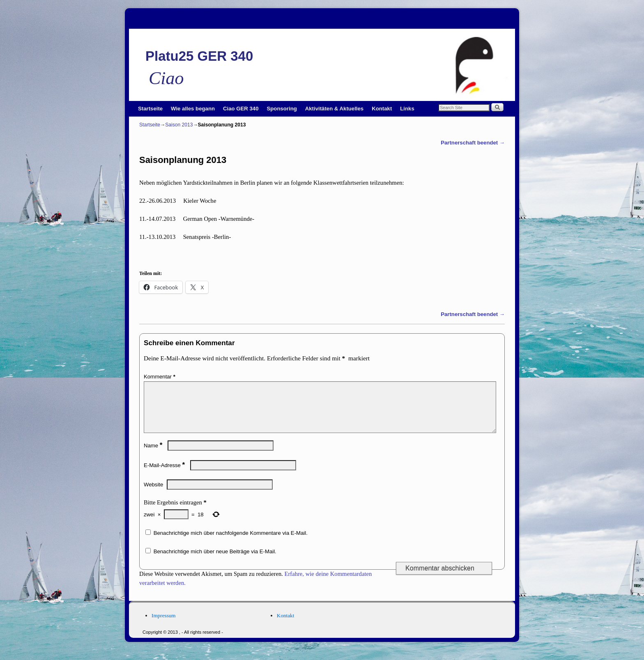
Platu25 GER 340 (199, 56)
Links (407, 109)
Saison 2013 (179, 125)
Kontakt (382, 109)
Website (153, 494)
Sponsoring (282, 109)
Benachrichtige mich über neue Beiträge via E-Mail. (215, 561)
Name (154, 455)
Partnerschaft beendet (473, 143)
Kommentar (160, 377)
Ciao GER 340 (241, 109)
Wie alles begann (193, 109)
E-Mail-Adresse (165, 475)
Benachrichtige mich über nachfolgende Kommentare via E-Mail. (231, 543)
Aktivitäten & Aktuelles (334, 109)
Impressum (164, 625)
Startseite (150, 109)
